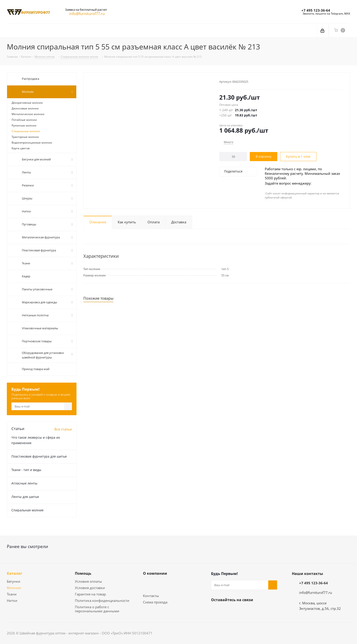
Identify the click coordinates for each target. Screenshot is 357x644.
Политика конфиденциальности (102, 600)
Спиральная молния (27, 510)
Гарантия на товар (90, 594)
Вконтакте (216, 611)
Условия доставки (90, 588)
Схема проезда (155, 602)
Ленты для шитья (25, 497)
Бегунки (14, 581)
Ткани (12, 594)
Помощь (83, 573)
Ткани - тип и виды (26, 470)
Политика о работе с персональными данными (97, 609)
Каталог (15, 573)
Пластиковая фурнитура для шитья (39, 456)
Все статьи (63, 429)
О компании (155, 573)
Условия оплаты (88, 581)
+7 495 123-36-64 (316, 10)
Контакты (151, 596)
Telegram (227, 611)
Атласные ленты (24, 483)
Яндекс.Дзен (238, 611)
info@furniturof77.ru (316, 592)
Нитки (12, 600)
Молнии (14, 588)
